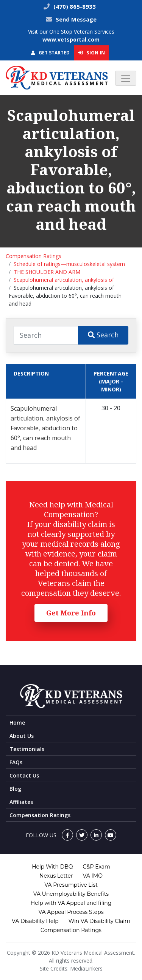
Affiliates (21, 802)
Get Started (50, 53)
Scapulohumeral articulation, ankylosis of (64, 280)
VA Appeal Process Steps (71, 912)
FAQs (16, 762)
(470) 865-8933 (74, 6)
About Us (22, 736)
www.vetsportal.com (71, 39)
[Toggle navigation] (126, 78)
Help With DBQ (52, 867)
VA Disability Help (35, 921)
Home (17, 723)
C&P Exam (97, 867)
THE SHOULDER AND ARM (47, 272)
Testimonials (27, 749)
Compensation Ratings (34, 256)
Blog (15, 789)
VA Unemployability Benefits (71, 894)
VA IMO (93, 876)
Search (103, 335)
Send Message (76, 19)
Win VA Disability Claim (99, 921)
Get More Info (71, 613)
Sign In (91, 53)
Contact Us (24, 775)
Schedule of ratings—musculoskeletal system (69, 264)
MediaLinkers (86, 968)
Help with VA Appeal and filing (71, 903)
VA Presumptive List (71, 885)
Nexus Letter (56, 876)
